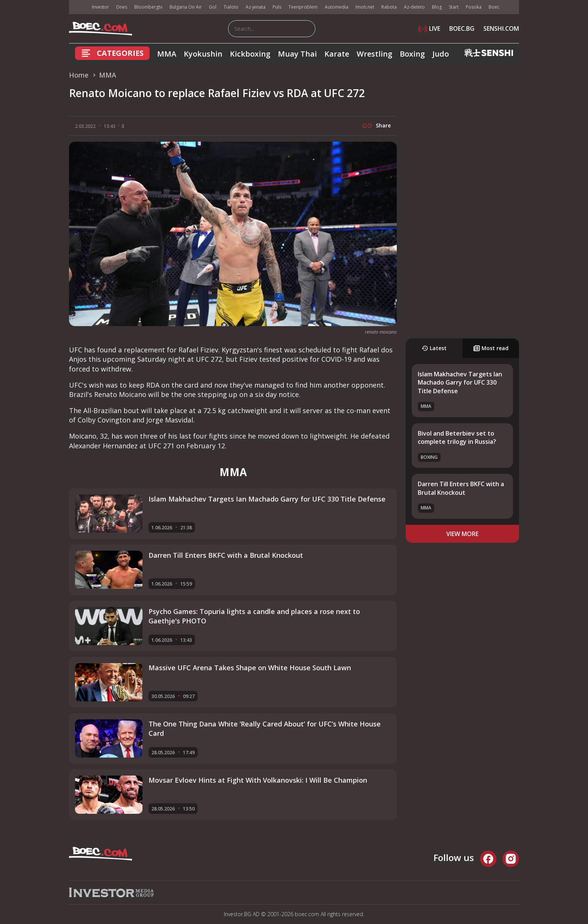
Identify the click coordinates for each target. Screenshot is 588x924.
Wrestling (374, 54)
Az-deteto (414, 7)
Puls (277, 7)
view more (462, 534)
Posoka (474, 7)
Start (454, 7)
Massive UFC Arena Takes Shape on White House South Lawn (250, 668)
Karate (337, 54)
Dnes (122, 7)
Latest (434, 348)
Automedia (337, 7)
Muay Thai (297, 54)
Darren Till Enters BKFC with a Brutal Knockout (461, 488)
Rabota (389, 7)
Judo (441, 54)
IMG (78, 7)
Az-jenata (256, 7)
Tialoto (231, 7)
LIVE (429, 28)
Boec (494, 7)
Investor (100, 7)
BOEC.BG (462, 28)
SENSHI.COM (501, 28)
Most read (491, 348)
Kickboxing (250, 54)
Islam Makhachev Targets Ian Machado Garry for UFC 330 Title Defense (460, 383)
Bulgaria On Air (186, 7)
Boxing (412, 54)
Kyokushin (203, 54)
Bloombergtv (148, 7)
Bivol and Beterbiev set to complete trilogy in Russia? (457, 437)
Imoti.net (365, 7)
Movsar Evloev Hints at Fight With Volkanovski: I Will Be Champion (258, 780)
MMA (167, 54)
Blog (437, 7)
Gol (213, 7)
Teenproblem (303, 7)
